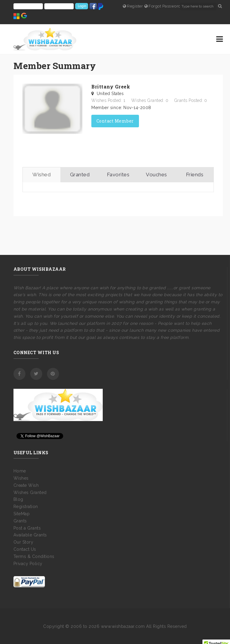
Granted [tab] (80, 175)
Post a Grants (27, 528)
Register (133, 6)
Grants (20, 521)
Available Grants (30, 535)
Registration (26, 507)
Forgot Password (163, 6)
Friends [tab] (195, 175)
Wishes (21, 478)
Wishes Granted (30, 492)
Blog (18, 499)
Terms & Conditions (34, 556)
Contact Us (25, 549)
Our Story (24, 542)
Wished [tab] (41, 175)
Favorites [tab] (118, 175)
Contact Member (115, 121)
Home (20, 471)
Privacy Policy (28, 564)
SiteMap (22, 514)
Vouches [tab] (156, 175)
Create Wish (26, 485)
